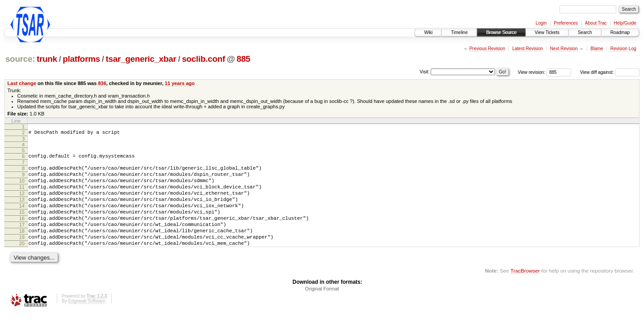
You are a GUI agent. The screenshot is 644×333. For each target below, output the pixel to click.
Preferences (566, 23)
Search (585, 32)
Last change (22, 83)
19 (22, 255)
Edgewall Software (87, 321)
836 (102, 83)
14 (22, 217)
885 (244, 59)
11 (22, 194)
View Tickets (547, 32)
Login (541, 23)
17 (22, 239)
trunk (47, 59)
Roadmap (620, 32)
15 (22, 224)
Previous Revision (487, 49)
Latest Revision (527, 49)
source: (20, 59)
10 (22, 186)
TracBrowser (525, 291)
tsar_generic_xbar (141, 59)
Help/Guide (625, 23)
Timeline (459, 32)
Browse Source (501, 32)
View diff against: (610, 72)
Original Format (322, 309)
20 (22, 262)
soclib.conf (204, 59)
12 (22, 201)
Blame (597, 49)
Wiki (428, 32)
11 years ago (180, 83)
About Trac (596, 23)
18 (22, 247)
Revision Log (623, 49)
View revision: (532, 72)
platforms (81, 59)
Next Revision (564, 49)
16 (22, 232)
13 (22, 209)
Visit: (425, 72)
